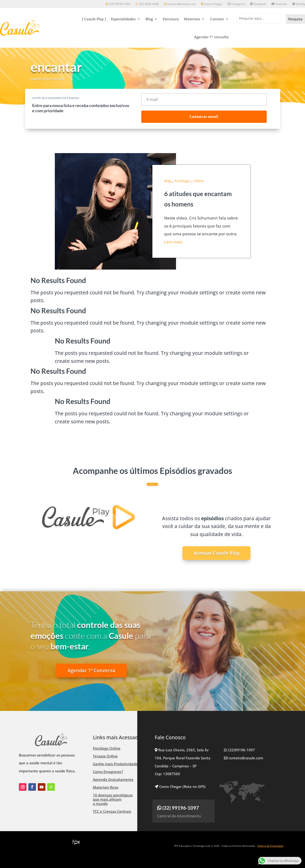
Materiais (192, 19)
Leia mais (173, 242)
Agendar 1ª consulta (211, 37)
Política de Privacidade (270, 846)
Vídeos (199, 181)
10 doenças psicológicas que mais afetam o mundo (113, 799)
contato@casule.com (180, 4)
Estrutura (171, 19)
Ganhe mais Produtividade (115, 764)
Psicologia (182, 181)
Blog (149, 19)
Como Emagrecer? (108, 772)
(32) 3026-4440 (147, 4)
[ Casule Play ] (94, 19)
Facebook (258, 4)
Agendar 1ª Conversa (91, 670)
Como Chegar (212, 4)
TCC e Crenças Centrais (112, 811)
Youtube (279, 4)
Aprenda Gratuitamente (113, 779)
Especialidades (123, 19)
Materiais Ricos (106, 787)
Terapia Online (105, 756)
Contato (217, 19)
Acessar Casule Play (217, 553)
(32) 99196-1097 (118, 4)
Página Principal (41, 79)
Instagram (236, 4)
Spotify (299, 4)
